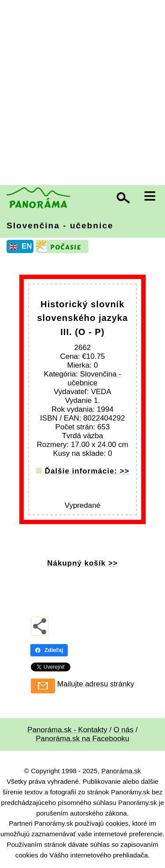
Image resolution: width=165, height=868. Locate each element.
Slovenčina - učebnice (60, 225)
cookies (117, 823)
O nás (123, 730)
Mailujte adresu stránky (96, 684)
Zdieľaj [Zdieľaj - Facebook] (49, 650)
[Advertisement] (82, 94)
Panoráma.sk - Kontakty (67, 730)
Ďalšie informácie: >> (87, 471)
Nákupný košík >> (82, 563)
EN (27, 246)
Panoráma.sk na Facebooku (82, 739)
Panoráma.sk (121, 771)
